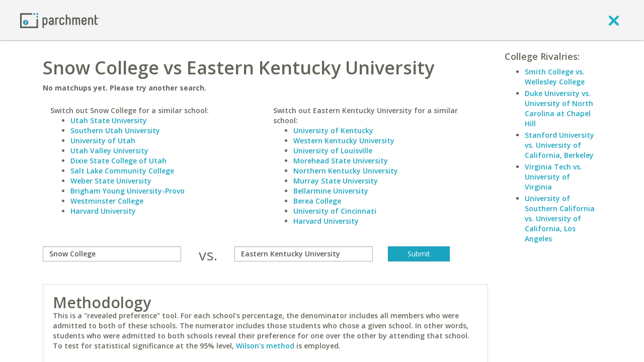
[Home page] (60, 20)
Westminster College (107, 201)
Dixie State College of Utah (118, 161)
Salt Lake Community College (122, 171)
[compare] (112, 254)
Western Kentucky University (344, 141)
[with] (304, 254)
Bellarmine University (331, 191)
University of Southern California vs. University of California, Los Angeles (560, 218)
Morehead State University (341, 161)
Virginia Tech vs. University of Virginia (553, 177)
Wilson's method (265, 346)
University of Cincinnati (335, 211)
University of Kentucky (333, 130)
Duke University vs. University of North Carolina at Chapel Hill (559, 108)
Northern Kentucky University (346, 171)
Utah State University (109, 120)
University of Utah (103, 141)
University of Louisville (333, 151)
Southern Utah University (115, 130)
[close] (614, 20)
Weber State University (111, 181)
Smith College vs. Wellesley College (555, 77)
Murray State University (336, 181)
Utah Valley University (109, 151)
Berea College (317, 201)
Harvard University (103, 211)
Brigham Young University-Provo (128, 191)
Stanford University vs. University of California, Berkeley (559, 145)
